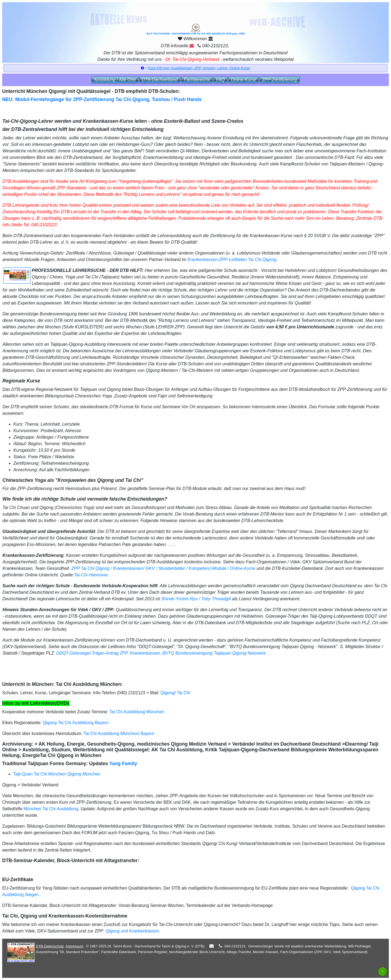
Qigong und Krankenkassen (132, 931)
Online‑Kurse (243, 80)
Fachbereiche (197, 80)
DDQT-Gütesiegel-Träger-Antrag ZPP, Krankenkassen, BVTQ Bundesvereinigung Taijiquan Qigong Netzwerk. (161, 653)
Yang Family (123, 764)
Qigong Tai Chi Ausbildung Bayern (76, 723)
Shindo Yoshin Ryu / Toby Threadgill (196, 599)
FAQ (220, 80)
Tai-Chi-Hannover (91, 575)
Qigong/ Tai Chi (175, 693)
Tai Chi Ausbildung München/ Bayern (119, 734)
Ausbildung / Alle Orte (115, 80)
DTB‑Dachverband (160, 80)
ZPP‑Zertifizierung (280, 80)
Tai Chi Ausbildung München (137, 712)
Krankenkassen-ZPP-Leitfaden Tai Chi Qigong (232, 260)
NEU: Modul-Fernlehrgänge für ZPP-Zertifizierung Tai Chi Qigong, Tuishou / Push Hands (102, 99)
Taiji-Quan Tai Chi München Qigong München (57, 774)
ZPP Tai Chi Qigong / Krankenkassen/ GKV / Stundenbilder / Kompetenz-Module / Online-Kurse (163, 568)
